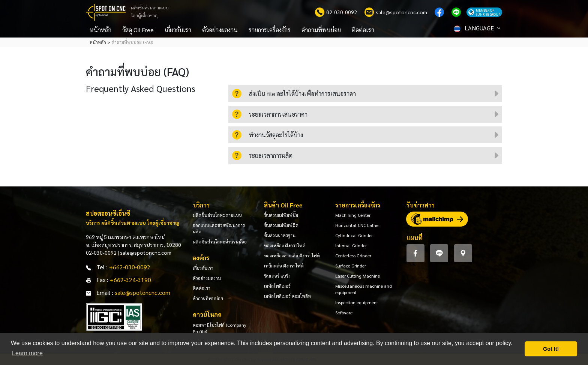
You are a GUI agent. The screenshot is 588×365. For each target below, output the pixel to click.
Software (344, 312)
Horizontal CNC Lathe (357, 225)
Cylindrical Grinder (354, 235)
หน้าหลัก (100, 30)
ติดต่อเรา (363, 30)
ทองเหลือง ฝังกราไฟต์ (285, 245)
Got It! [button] (551, 349)
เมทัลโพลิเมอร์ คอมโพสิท (287, 296)
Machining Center (353, 215)
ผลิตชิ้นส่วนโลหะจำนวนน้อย (220, 242)
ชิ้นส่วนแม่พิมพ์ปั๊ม (281, 215)
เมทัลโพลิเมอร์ (277, 286)
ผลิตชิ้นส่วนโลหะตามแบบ (217, 215)
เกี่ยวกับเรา (178, 30)
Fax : (102, 280)
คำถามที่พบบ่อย (321, 30)
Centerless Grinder (353, 255)
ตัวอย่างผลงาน (220, 30)
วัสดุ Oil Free (138, 30)
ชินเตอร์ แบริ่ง (277, 276)
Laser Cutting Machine (358, 276)
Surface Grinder (351, 266)
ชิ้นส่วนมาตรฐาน (280, 235)
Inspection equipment (357, 302)
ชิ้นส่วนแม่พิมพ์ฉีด (281, 225)
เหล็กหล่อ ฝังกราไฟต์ (284, 266)
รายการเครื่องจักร (270, 30)
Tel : (102, 267)
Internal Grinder (351, 245)
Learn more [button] (27, 353)
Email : (105, 292)
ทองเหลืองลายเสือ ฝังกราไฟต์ (292, 255)
